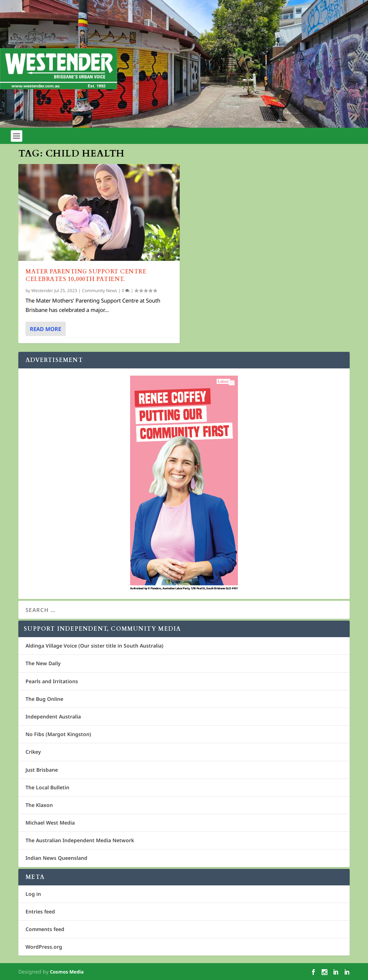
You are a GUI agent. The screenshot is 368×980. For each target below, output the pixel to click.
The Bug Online (44, 699)
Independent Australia (53, 716)
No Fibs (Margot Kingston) (58, 734)
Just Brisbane (42, 770)
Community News (100, 291)
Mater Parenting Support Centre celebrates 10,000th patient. (86, 275)
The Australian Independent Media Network (80, 840)
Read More (45, 329)
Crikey (33, 752)
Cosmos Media (67, 972)
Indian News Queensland (56, 858)
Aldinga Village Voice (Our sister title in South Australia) (95, 646)
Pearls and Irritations (52, 681)
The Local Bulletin (47, 787)
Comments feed (45, 929)
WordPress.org (44, 947)
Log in (33, 894)
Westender (42, 291)
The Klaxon (39, 805)
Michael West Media (50, 823)
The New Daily (43, 663)
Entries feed (40, 911)
